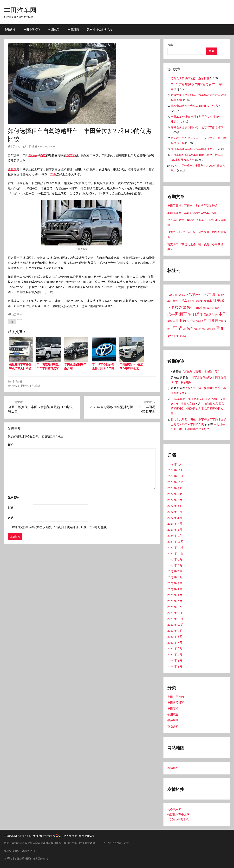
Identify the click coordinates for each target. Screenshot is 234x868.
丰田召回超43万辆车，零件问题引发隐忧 (192, 206)
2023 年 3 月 (175, 595)
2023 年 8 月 (175, 565)
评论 (11, 445)
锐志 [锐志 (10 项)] (204, 329)
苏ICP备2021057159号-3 (41, 836)
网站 (11, 518)
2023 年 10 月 (175, 553)
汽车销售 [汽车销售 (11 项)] (200, 321)
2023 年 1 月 (175, 607)
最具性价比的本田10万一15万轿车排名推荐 (197, 127)
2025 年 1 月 (175, 464)
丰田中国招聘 (32, 30)
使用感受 (54, 30)
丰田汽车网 (20, 10)
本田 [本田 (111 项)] (222, 314)
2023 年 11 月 (175, 547)
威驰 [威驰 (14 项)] (217, 308)
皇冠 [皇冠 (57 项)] (215, 321)
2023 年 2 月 (175, 601)
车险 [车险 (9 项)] (184, 329)
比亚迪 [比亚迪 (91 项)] (181, 321)
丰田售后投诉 (176, 703)
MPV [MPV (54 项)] (189, 294)
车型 (53, 174)
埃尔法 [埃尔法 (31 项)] (198, 308)
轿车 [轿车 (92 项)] (190, 328)
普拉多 (33, 155)
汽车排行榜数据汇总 (100, 30)
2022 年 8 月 (175, 637)
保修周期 (173, 720)
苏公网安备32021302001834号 (75, 836)
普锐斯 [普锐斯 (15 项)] (215, 315)
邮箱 (11, 508)
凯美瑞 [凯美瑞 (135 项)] (218, 301)
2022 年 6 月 (175, 648)
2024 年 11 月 (175, 476)
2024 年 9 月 (175, 488)
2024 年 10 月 (175, 482)
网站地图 (173, 768)
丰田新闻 (73, 30)
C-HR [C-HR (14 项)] (176, 295)
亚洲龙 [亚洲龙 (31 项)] (199, 301)
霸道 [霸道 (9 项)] (184, 336)
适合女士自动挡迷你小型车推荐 (190, 78)
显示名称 (13, 497)
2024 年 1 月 (175, 536)
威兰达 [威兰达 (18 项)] (211, 308)
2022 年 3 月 (175, 666)
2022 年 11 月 (175, 619)
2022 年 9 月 (175, 631)
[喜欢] (12, 322)
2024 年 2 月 (175, 530)
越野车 (71, 155)
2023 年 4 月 (175, 589)
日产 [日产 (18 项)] (190, 314)
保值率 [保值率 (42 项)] (208, 301)
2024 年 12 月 (175, 470)
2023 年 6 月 (175, 577)
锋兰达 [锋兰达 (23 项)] (198, 329)
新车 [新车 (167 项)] (183, 314)
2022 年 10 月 (175, 625)
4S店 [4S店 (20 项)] (170, 295)
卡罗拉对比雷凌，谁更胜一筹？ (201, 371)
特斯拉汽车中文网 (178, 814)
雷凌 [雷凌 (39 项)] (179, 336)
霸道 (43, 155)
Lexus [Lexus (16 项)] (182, 295)
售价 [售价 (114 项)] (190, 307)
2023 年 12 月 (175, 542)
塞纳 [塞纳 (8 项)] (205, 308)
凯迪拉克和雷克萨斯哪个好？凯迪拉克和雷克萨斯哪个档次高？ (197, 409)
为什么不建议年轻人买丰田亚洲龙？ (193, 149)
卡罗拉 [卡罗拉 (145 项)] (173, 307)
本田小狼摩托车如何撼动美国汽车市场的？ (194, 213)
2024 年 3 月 (175, 524)
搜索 (170, 45)
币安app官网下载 (178, 819)
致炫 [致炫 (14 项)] (221, 321)
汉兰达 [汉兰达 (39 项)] (191, 321)
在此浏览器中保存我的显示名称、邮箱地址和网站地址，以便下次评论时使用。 (60, 527)
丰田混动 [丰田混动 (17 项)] (221, 295)
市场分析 (10, 30)
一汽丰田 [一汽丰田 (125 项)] (208, 294)
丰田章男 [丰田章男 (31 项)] (173, 301)
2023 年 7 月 (175, 571)
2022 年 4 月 (175, 660)
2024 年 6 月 (175, 506)
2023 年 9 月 (175, 559)
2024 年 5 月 (175, 512)
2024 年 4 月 (175, 518)
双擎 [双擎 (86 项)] (183, 307)
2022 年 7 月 (175, 643)
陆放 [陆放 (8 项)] (214, 329)
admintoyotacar (46, 146)
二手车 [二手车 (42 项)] (183, 301)
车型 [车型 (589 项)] (177, 328)
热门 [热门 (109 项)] (208, 320)
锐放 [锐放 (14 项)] (209, 329)
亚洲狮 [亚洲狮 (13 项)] (191, 301)
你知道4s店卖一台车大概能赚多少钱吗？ (196, 106)
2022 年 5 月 (175, 654)
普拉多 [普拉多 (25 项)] (207, 314)
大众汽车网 (174, 810)
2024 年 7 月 (175, 500)
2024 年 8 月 (175, 494)
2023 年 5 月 (175, 583)
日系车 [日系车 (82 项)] (198, 314)
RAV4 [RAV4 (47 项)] (197, 295)
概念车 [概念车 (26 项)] (171, 321)
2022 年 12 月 (175, 613)
